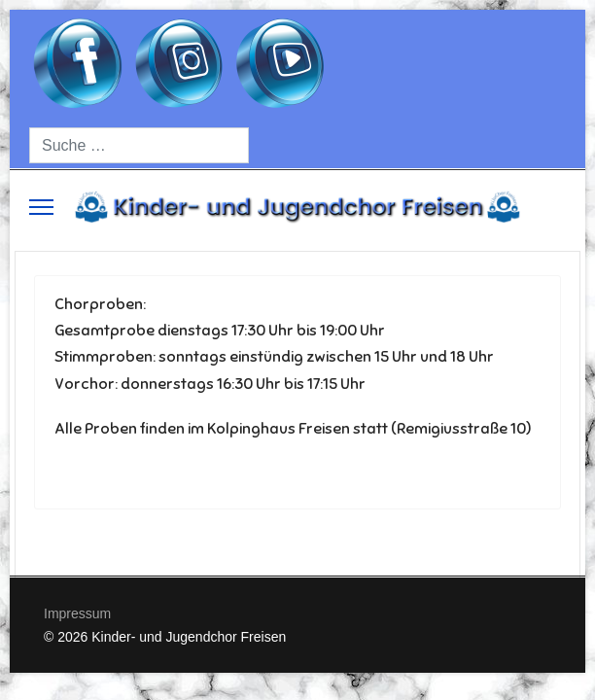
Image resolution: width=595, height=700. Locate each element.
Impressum (77, 613)
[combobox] (139, 145)
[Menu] (41, 207)
